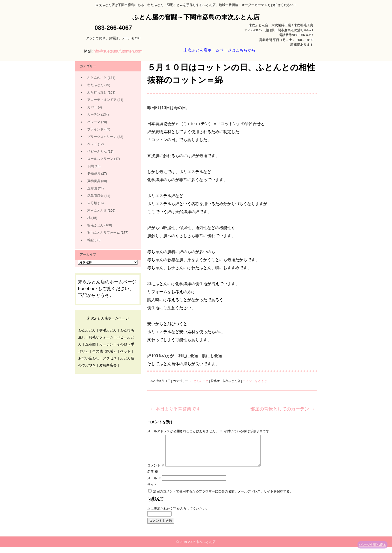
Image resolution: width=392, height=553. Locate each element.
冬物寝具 (94, 173)
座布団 (92, 188)
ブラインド (95, 129)
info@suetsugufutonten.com (118, 51)
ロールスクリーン (100, 159)
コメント (156, 471)
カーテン (94, 114)
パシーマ (94, 122)
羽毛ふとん (95, 225)
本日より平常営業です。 (177, 409)
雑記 (90, 240)
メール (154, 484)
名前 (153, 478)
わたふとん (95, 85)
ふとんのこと (199, 381)
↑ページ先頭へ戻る (373, 545)
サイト (152, 491)
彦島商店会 (95, 196)
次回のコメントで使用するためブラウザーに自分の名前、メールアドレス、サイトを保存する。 (223, 497)
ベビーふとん (97, 151)
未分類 (92, 203)
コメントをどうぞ (255, 381)
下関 (90, 166)
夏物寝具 (94, 181)
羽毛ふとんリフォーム (103, 232)
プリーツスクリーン (102, 137)
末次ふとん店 (97, 210)
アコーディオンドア (102, 100)
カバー (92, 107)
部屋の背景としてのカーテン (283, 409)
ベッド (92, 144)
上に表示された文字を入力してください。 (178, 515)
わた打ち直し (97, 92)
